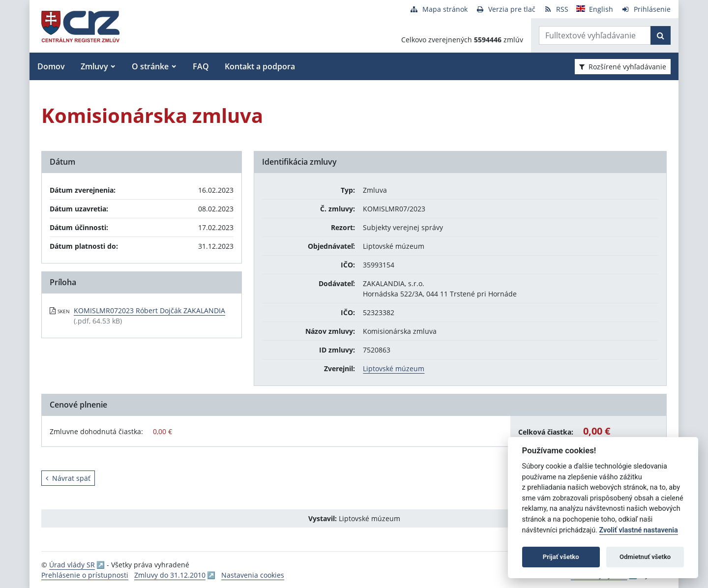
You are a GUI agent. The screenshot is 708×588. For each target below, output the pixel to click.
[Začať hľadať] (661, 35)
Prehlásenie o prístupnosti (85, 575)
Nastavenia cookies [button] (253, 575)
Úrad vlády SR (72, 565)
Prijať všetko (561, 557)
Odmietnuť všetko (645, 557)
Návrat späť (68, 478)
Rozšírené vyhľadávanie (623, 67)
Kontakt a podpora (260, 66)
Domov (51, 66)
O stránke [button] (150, 66)
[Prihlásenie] (646, 9)
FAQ (201, 66)
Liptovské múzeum (394, 368)
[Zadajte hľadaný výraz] (595, 35)
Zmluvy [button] (94, 66)
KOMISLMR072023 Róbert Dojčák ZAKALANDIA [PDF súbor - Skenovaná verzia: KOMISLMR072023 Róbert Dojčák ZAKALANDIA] (149, 310)
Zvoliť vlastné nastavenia (639, 530)
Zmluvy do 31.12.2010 (170, 575)
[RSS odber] (556, 9)
